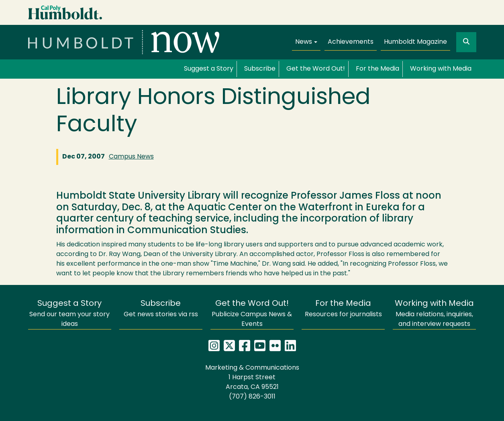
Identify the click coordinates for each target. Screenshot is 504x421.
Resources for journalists (343, 309)
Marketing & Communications (252, 368)
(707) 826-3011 (252, 397)
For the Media (377, 69)
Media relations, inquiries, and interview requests (434, 314)
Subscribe (260, 69)
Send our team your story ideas (69, 314)
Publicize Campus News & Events (252, 314)
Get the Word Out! (316, 69)
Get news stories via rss (161, 309)
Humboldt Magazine (415, 42)
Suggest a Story (209, 69)
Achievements (351, 42)
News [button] (304, 42)
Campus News (131, 157)
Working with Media (441, 69)
